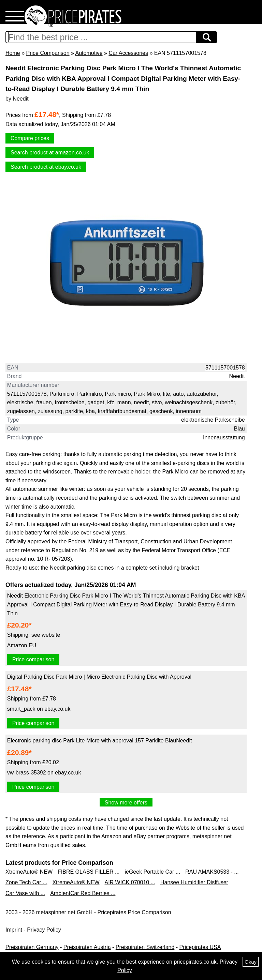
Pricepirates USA (200, 947)
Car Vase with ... (25, 893)
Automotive (89, 53)
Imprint (14, 930)
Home (13, 53)
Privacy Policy (44, 930)
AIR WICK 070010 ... (130, 882)
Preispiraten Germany (32, 947)
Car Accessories (128, 53)
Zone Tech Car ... (26, 882)
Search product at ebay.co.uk (46, 167)
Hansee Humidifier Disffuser (194, 882)
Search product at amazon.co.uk (50, 153)
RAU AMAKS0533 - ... (212, 872)
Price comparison (33, 659)
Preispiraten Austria (87, 947)
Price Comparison (48, 53)
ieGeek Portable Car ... (152, 872)
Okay (251, 962)
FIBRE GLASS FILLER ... (89, 872)
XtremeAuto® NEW (29, 872)
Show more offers (126, 803)
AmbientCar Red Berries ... (83, 893)
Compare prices (30, 138)
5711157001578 (225, 368)
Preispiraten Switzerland (145, 947)
